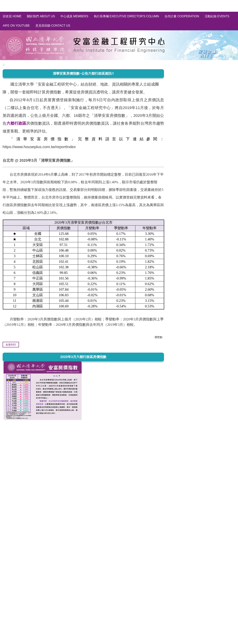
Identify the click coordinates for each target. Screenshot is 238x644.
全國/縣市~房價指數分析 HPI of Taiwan (200, 88)
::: (4, 65)
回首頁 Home (12, 16)
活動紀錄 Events (217, 16)
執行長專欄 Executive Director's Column (126, 16)
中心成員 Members (74, 16)
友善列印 (11, 345)
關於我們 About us (41, 16)
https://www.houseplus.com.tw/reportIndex (39, 147)
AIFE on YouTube (16, 26)
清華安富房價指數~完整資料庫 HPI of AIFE (202, 81)
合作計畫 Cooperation (182, 16)
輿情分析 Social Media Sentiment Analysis (202, 106)
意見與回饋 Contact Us (53, 26)
